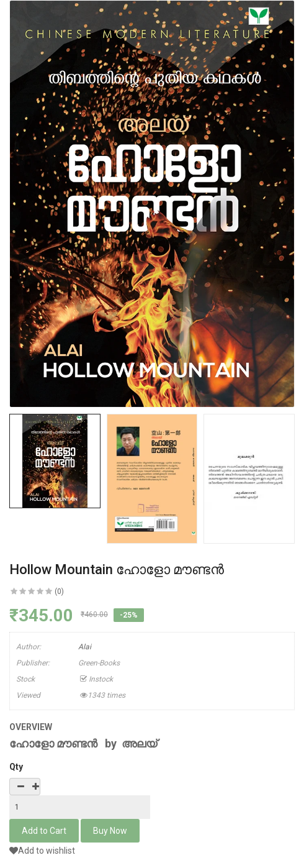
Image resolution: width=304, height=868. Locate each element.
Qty (16, 767)
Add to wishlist (42, 851)
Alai (85, 647)
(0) (59, 592)
